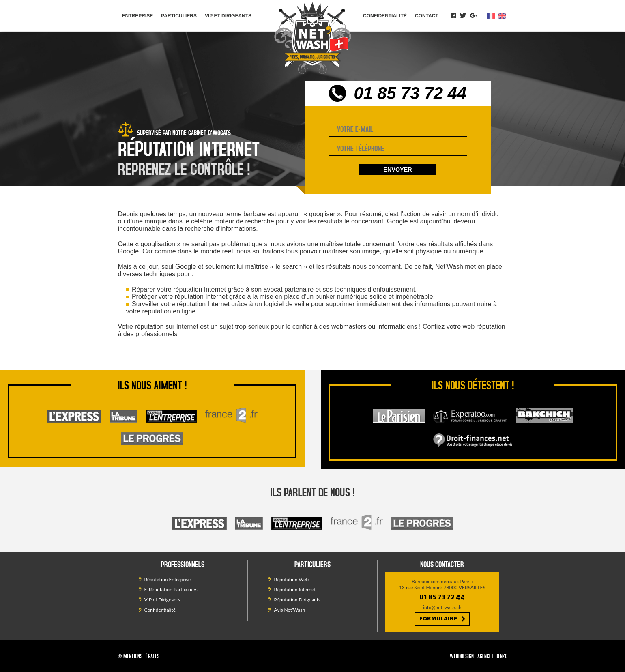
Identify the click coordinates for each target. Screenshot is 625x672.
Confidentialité (385, 16)
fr (491, 16)
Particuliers (179, 16)
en (502, 16)
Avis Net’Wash (289, 610)
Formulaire (442, 619)
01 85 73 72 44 (410, 93)
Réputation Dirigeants (297, 600)
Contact (427, 16)
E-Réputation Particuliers (171, 589)
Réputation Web (291, 579)
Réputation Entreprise (168, 579)
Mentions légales (141, 656)
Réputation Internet (295, 589)
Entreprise (138, 16)
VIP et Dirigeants (228, 16)
